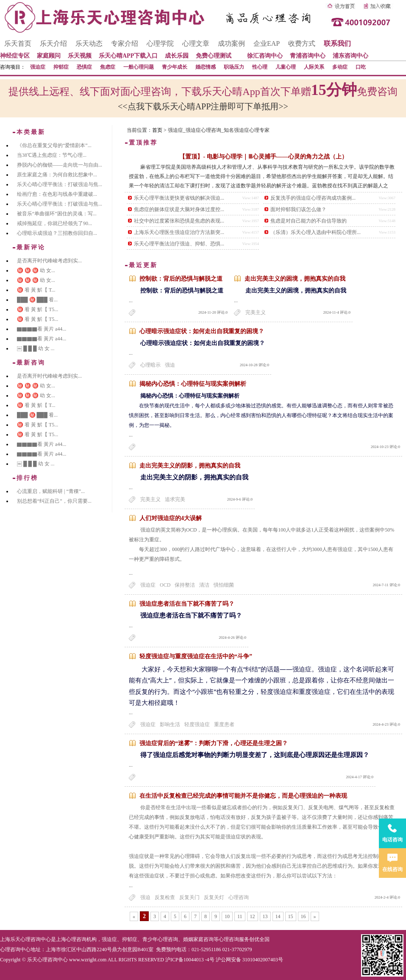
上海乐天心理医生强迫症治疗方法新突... (179, 232)
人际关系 (314, 67)
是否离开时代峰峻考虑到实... (49, 261)
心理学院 (160, 43)
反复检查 (165, 897)
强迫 (170, 365)
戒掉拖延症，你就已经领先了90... (54, 223)
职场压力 (234, 67)
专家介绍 (125, 43)
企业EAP (267, 43)
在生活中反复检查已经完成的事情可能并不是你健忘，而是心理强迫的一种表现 (243, 796)
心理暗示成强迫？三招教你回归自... (57, 233)
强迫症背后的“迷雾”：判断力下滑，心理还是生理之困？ (214, 743)
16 (303, 916)
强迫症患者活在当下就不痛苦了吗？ (187, 604)
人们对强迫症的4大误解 (171, 518)
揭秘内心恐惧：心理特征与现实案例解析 (193, 384)
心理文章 (196, 43)
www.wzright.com (88, 960)
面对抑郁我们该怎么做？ (298, 209)
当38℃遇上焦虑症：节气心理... (52, 155)
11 (240, 916)
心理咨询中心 (15, 949)
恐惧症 (84, 67)
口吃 (361, 67)
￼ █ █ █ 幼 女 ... (36, 348)
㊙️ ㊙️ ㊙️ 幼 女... (36, 270)
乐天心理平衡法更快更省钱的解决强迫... (179, 198)
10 (227, 916)
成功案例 (231, 43)
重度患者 (224, 724)
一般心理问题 (139, 67)
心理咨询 (239, 897)
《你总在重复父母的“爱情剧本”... (54, 145)
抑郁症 (61, 67)
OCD (165, 585)
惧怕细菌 (224, 585)
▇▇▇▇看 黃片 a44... (42, 329)
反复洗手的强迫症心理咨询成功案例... (313, 198)
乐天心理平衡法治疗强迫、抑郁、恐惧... (179, 244)
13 (265, 916)
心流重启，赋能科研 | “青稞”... (51, 491)
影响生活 (170, 724)
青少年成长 (175, 67)
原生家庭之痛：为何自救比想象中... (57, 175)
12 (253, 916)
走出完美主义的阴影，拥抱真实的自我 (190, 466)
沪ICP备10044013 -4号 (190, 960)
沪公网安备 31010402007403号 (249, 960)
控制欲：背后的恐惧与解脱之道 (181, 279)
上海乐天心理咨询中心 (25, 939)
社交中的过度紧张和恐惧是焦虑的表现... (179, 221)
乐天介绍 (53, 43)
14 (278, 916)
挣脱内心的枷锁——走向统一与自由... (60, 165)
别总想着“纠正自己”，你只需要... (54, 501)
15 (291, 916)
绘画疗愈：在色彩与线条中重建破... (57, 194)
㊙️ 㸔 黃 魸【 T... (36, 290)
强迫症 (38, 67)
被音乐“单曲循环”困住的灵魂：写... (57, 214)
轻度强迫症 (197, 724)
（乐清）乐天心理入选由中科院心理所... (316, 232)
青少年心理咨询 (160, 939)
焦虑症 (108, 67)
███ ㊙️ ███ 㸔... (37, 300)
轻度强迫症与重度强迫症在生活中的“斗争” (196, 656)
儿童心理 (286, 67)
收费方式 (302, 43)
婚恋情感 (206, 67)
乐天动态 (89, 43)
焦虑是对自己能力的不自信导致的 (309, 221)
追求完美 (175, 499)
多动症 (340, 67)
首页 (157, 130)
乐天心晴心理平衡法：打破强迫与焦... (60, 184)
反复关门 (189, 897)
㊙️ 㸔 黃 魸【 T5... (38, 309)
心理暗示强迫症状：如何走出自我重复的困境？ (202, 331)
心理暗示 (150, 365)
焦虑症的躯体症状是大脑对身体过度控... (179, 209)
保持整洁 (185, 585)
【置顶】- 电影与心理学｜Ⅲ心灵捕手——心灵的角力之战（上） (263, 157)
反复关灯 (214, 897)
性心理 (260, 67)
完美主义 (256, 312)
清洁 (204, 585)
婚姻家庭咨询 (198, 939)
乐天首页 (18, 43)
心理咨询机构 (81, 939)
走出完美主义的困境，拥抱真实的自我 (295, 279)
